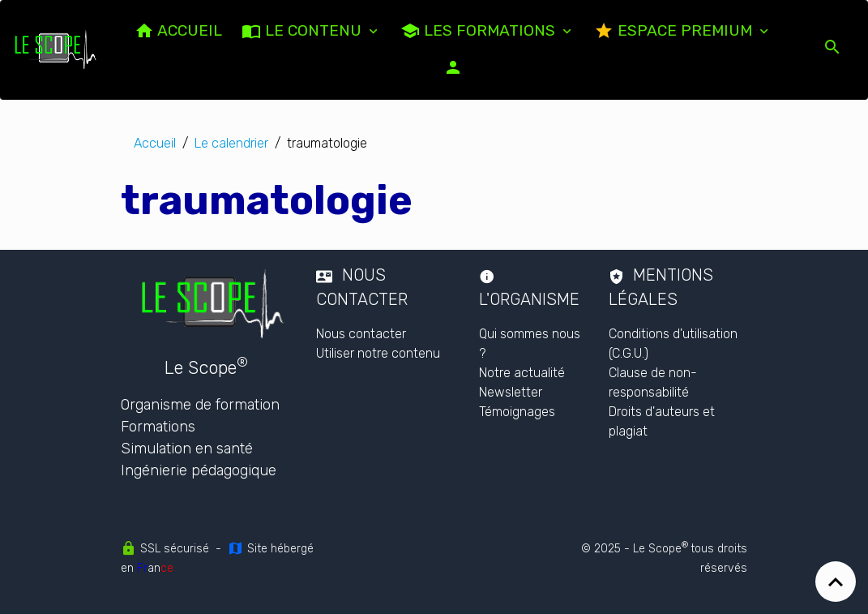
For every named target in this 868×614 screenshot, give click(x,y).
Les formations (480, 31)
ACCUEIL (178, 31)
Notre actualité (522, 373)
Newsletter (511, 392)
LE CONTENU (304, 31)
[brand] (58, 49)
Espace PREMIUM (675, 31)
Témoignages (517, 412)
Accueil (155, 143)
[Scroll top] (836, 582)
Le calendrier (231, 143)
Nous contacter (361, 334)
